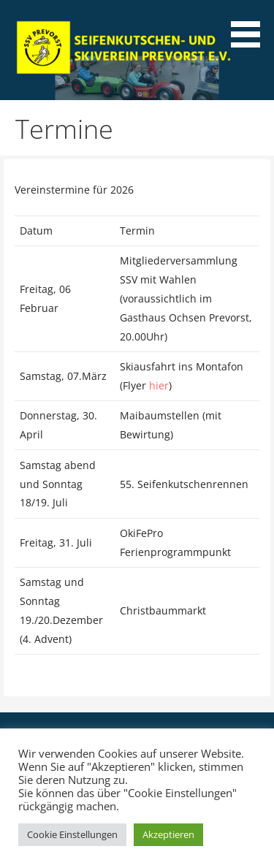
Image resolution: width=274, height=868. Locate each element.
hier (159, 385)
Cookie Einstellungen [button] (72, 834)
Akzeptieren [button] (168, 834)
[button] (251, 26)
